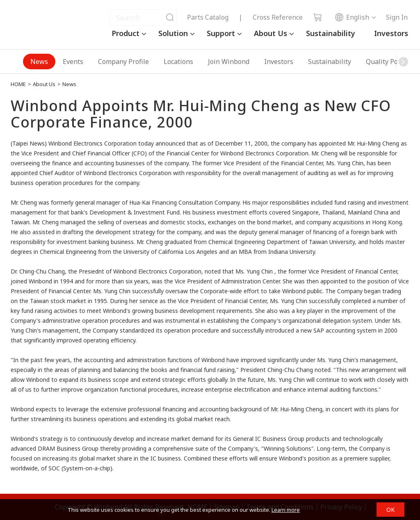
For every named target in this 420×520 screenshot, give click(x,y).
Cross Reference (278, 17)
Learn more (286, 510)
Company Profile (123, 62)
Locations (178, 62)
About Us (270, 33)
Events (73, 62)
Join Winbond (229, 62)
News (39, 62)
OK (390, 510)
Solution (173, 33)
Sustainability (331, 33)
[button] (403, 62)
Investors (391, 33)
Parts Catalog (208, 17)
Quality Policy (387, 62)
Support (221, 33)
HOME (18, 84)
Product (126, 33)
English (352, 17)
